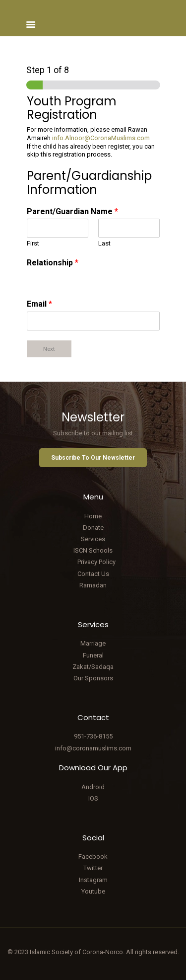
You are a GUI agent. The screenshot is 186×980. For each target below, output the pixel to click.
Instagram (93, 880)
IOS (93, 798)
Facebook (93, 857)
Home (93, 516)
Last (104, 243)
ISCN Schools (93, 550)
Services (93, 539)
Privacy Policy (96, 562)
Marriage (93, 643)
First (33, 243)
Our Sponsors (93, 678)
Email (39, 304)
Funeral (93, 655)
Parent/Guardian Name (72, 211)
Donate (93, 528)
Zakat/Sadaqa (93, 667)
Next (49, 349)
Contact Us (93, 574)
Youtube (93, 891)
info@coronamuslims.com (93, 748)
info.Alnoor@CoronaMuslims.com (101, 138)
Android (93, 787)
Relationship (53, 263)
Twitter (93, 868)
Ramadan (93, 585)
